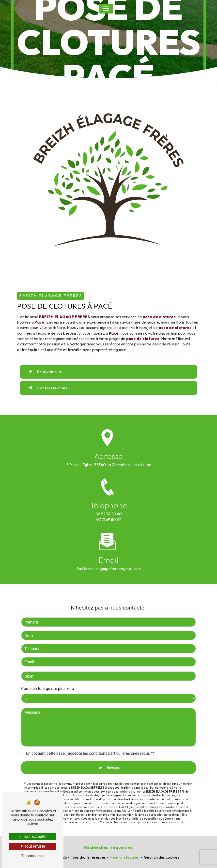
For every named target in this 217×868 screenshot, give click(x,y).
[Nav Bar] (106, 9)
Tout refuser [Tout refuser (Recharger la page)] (33, 846)
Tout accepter (33, 836)
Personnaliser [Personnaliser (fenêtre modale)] (33, 856)
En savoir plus (44, 372)
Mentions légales (124, 857)
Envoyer (114, 759)
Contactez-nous (47, 388)
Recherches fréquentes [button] (108, 847)
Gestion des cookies (162, 857)
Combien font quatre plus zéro (48, 679)
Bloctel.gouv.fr (89, 813)
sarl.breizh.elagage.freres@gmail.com (109, 559)
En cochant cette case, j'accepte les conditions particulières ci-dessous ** (90, 744)
